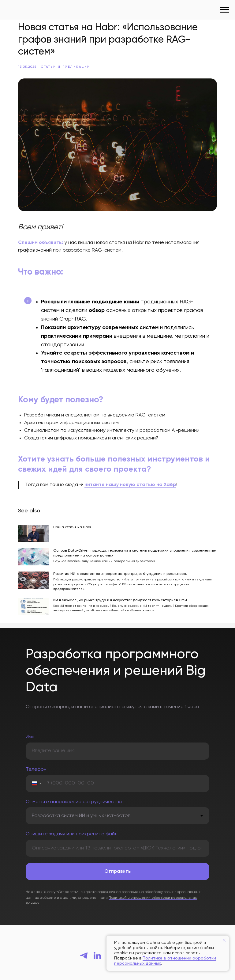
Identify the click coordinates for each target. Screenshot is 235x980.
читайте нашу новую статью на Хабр (132, 481)
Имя (30, 731)
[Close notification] (224, 940)
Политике (153, 958)
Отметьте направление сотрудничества (74, 796)
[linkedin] (97, 949)
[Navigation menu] (225, 10)
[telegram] (84, 949)
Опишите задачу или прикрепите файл (72, 828)
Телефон (36, 763)
